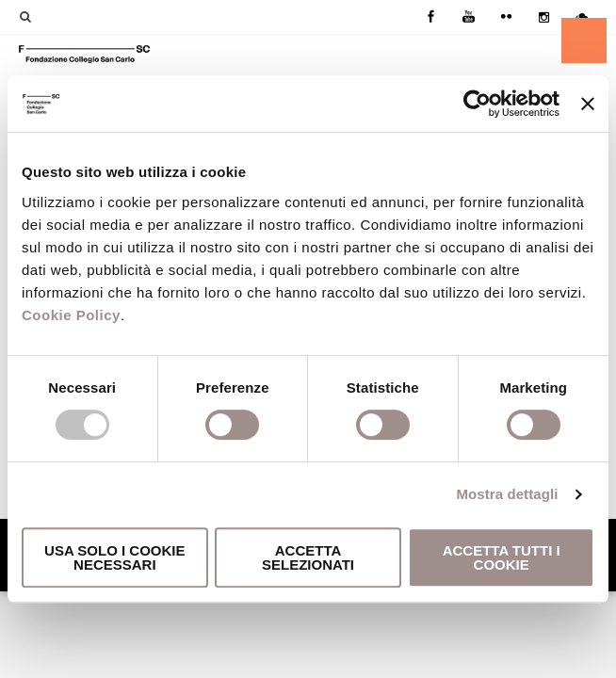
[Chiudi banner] (588, 104)
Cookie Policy (71, 315)
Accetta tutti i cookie (502, 557)
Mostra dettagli (507, 494)
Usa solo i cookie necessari (114, 557)
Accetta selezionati (308, 557)
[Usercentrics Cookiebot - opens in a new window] (477, 104)
